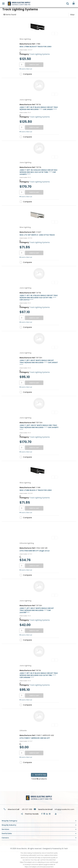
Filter (72, 15)
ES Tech (65, 849)
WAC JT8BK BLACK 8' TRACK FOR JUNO (36, 47)
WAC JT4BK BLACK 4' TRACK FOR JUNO (36, 490)
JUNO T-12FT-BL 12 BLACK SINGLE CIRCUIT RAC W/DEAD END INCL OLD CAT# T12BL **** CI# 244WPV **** (38, 172)
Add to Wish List (26, 69)
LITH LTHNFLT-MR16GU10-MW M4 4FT (35, 738)
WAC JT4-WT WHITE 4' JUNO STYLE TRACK (37, 235)
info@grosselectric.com (64, 809)
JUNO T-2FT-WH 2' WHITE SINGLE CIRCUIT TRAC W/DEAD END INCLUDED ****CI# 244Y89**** (37, 610)
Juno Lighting (25, 100)
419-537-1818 (27, 809)
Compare (25, 74)
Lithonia (23, 731)
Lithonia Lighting (27, 543)
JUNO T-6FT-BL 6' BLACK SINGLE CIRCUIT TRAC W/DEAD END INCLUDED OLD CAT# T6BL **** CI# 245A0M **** (39, 675)
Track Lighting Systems (40, 54)
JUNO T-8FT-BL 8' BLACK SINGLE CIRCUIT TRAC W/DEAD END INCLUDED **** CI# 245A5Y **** (39, 108)
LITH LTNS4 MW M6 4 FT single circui (35, 551)
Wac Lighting (25, 39)
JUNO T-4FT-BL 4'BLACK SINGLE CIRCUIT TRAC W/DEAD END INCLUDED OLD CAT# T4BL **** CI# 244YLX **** (39, 298)
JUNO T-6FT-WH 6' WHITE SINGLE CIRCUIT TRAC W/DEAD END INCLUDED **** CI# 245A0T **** (39, 363)
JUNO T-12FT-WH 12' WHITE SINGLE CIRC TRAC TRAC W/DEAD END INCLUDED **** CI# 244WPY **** (39, 427)
